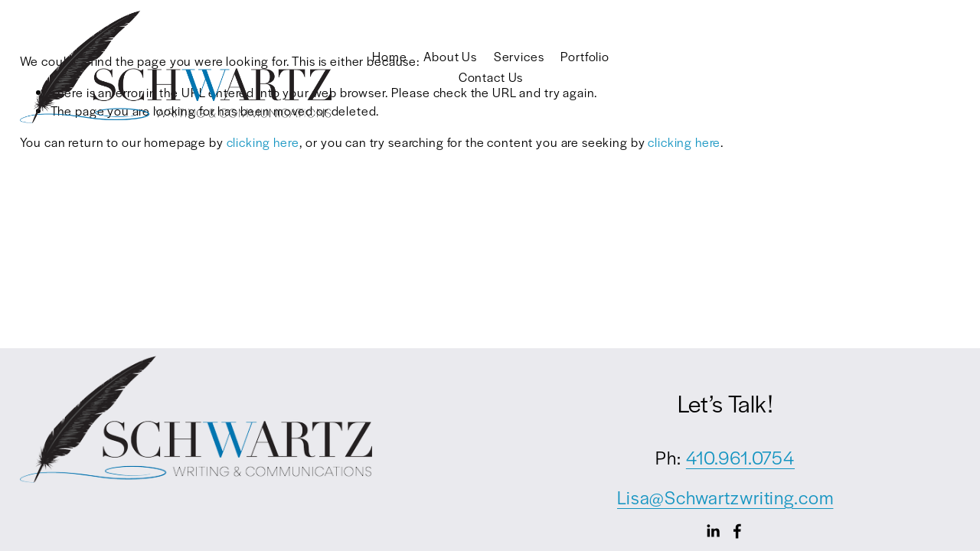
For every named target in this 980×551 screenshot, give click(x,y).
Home (389, 56)
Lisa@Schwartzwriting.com (725, 497)
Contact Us (491, 77)
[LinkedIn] (713, 531)
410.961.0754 (740, 457)
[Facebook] (737, 531)
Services (519, 56)
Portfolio (585, 56)
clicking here (263, 142)
